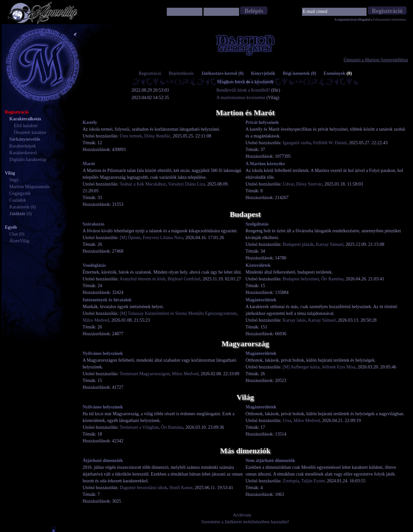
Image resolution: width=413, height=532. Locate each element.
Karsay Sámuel (330, 244)
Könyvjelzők (263, 73)
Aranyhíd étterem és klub (142, 279)
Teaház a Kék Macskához (143, 184)
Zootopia (291, 481)
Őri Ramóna (332, 279)
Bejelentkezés (181, 73)
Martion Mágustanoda (29, 187)
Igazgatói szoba (297, 143)
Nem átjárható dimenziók (270, 461)
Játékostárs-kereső (222, 73)
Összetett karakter (30, 132)
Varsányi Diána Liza (186, 184)
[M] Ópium (130, 238)
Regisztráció (150, 73)
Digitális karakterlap (28, 160)
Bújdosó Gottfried (184, 279)
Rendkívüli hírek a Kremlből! (244, 90)
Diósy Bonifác (157, 136)
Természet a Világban (139, 427)
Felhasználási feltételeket (390, 20)
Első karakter (26, 126)
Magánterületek (261, 300)
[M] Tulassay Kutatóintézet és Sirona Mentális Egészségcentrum (178, 313)
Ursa (287, 421)
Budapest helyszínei (301, 279)
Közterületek (258, 265)
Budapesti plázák (298, 244)
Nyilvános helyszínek (103, 353)
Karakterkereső (23, 153)
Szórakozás (94, 224)
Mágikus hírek (231, 82)
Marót (89, 164)
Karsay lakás (294, 320)
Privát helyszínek (262, 122)
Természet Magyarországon (145, 374)
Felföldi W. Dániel (330, 143)
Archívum (242, 515)
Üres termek (131, 136)
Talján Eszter (313, 481)
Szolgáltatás (257, 224)
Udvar (288, 184)
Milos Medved (96, 320)
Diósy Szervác (309, 184)
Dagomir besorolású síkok (143, 488)
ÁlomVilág (19, 241)
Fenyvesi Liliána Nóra (163, 238)
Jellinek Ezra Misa (338, 367)
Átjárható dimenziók (103, 461)
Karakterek (19, 207)
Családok (18, 200)
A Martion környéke (265, 164)
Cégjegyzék (20, 193)
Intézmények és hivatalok (107, 300)
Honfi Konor (181, 488)
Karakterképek (23, 146)
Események (338, 73)
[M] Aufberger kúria (301, 367)
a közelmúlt (262, 82)
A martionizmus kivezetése (241, 98)
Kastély (90, 122)
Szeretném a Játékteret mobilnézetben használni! (245, 522)
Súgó (14, 180)
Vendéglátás (94, 265)
